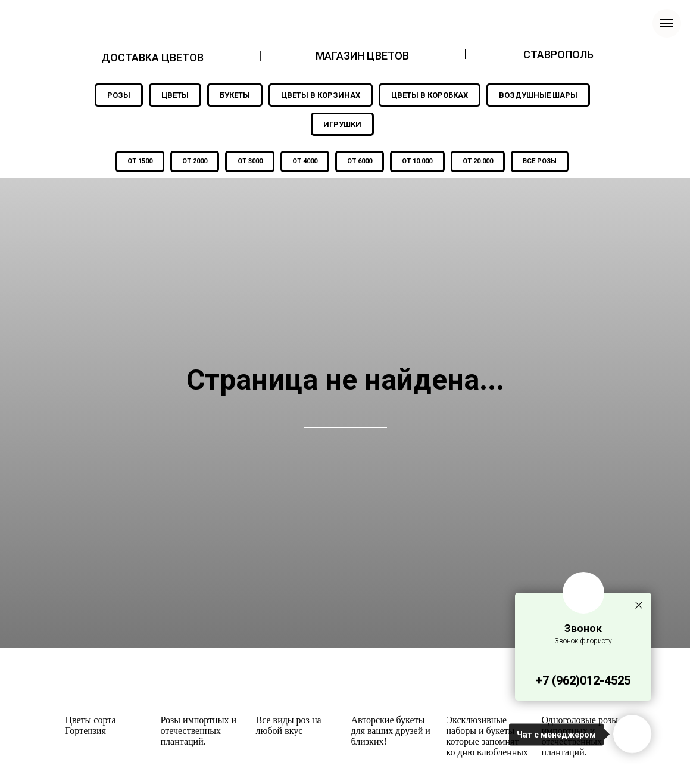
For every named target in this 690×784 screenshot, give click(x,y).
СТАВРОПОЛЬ (558, 55)
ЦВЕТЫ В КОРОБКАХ (430, 95)
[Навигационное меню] (667, 23)
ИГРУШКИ (342, 124)
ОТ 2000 (192, 162)
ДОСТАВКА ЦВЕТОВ (152, 57)
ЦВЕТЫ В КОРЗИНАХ (321, 95)
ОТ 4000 (304, 162)
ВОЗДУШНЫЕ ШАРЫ (538, 95)
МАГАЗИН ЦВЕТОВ (362, 56)
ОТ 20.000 (480, 162)
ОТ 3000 (248, 162)
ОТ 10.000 (419, 162)
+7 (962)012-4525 (583, 680)
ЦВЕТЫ (175, 95)
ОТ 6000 (360, 162)
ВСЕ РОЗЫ (543, 162)
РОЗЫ (119, 95)
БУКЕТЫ (235, 95)
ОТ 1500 (136, 162)
